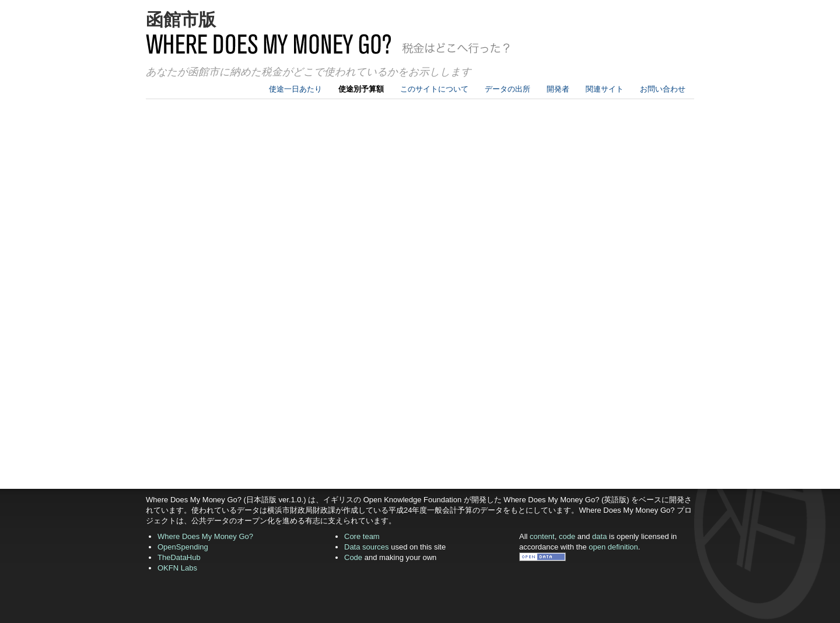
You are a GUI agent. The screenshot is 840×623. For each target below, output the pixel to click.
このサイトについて (434, 89)
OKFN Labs (177, 568)
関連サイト (605, 89)
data (599, 536)
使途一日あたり (295, 89)
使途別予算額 (361, 89)
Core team (362, 536)
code (567, 536)
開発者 (558, 89)
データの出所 (508, 89)
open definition (613, 547)
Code (353, 557)
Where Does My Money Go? (205, 536)
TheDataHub (179, 557)
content (542, 536)
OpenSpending (183, 547)
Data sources (367, 547)
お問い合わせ (663, 89)
